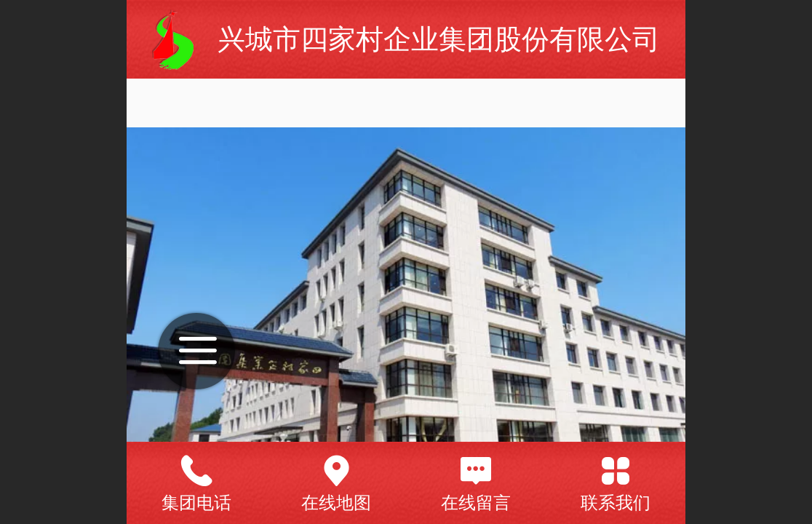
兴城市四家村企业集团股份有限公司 (439, 39)
